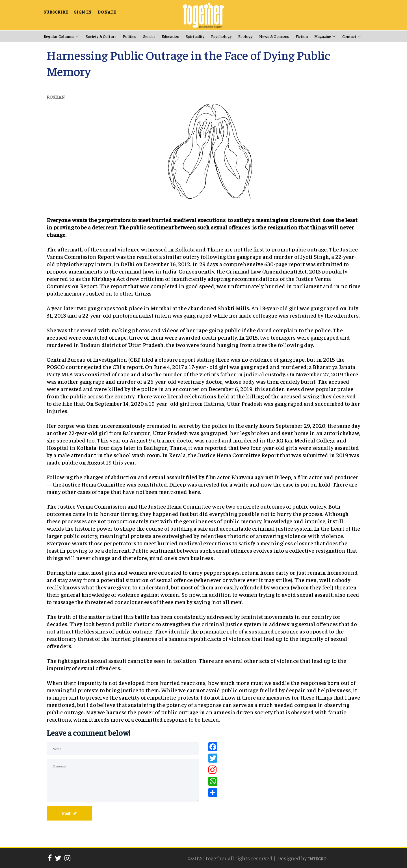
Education (170, 36)
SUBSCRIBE (56, 11)
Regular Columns (59, 36)
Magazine (323, 36)
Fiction (302, 36)
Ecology (245, 36)
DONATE (107, 11)
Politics (130, 36)
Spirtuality (195, 36)
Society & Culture (101, 36)
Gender (149, 36)
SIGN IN (83, 11)
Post (69, 813)
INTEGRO (317, 859)
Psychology (221, 36)
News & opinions (274, 36)
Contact (349, 36)
